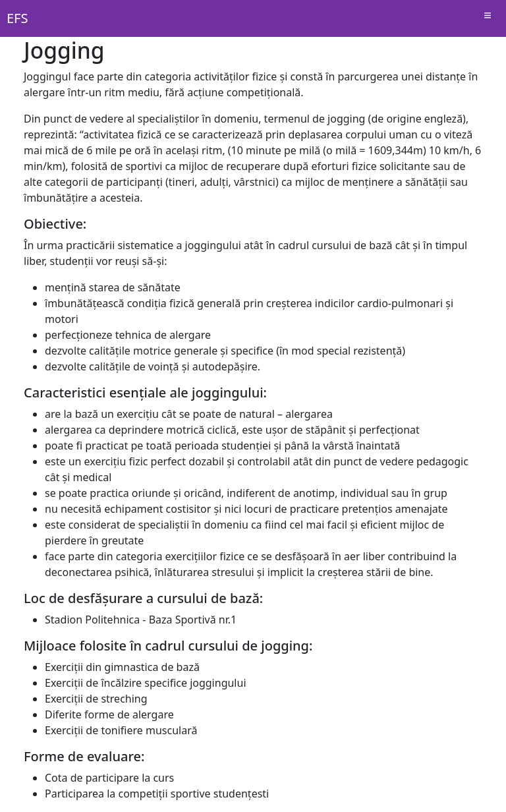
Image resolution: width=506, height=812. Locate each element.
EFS (17, 18)
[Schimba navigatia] (488, 18)
